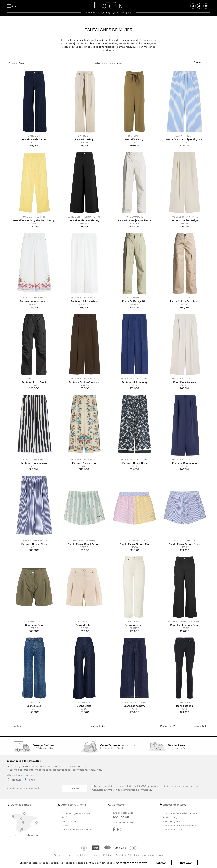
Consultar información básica (109, 790)
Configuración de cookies (133, 863)
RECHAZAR (186, 863)
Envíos (65, 817)
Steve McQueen (172, 821)
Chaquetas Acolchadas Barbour (181, 826)
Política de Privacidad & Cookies (121, 855)
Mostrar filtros (16, 63)
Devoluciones (69, 821)
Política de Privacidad (139, 790)
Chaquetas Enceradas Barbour (180, 813)
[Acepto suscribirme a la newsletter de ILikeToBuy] (93, 786)
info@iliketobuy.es (123, 813)
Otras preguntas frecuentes (77, 830)
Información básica (152, 855)
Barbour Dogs (171, 817)
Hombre (17, 780)
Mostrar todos (98, 726)
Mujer (32, 780)
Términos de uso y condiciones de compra (77, 855)
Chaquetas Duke (172, 830)
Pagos (65, 826)
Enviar (74, 788)
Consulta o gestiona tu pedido (78, 813)
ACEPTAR (161, 863)
